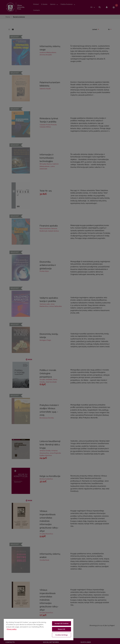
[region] (39, 629)
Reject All (61, 629)
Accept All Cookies (62, 623)
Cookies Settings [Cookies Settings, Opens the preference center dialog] (61, 635)
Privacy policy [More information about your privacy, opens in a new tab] (12, 629)
